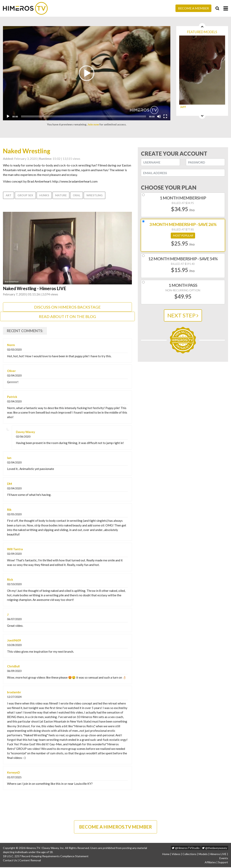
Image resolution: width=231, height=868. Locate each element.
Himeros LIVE (218, 855)
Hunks (44, 195)
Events (224, 859)
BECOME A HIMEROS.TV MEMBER (116, 827)
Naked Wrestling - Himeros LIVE (37, 289)
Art (9, 195)
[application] (87, 73)
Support (223, 863)
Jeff (183, 107)
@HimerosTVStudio (186, 849)
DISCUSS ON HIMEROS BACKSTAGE (67, 307)
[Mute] (159, 116)
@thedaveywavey (215, 849)
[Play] (8, 116)
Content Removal (30, 861)
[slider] (83, 116)
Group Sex (25, 195)
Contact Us (10, 861)
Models (203, 855)
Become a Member (193, 8)
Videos (176, 855)
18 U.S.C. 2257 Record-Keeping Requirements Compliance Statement (46, 857)
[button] (87, 73)
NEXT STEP (183, 315)
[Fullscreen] (165, 116)
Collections (189, 855)
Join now (93, 124)
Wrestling (94, 195)
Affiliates (210, 863)
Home (166, 855)
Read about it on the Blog (67, 317)
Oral (77, 195)
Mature (61, 195)
